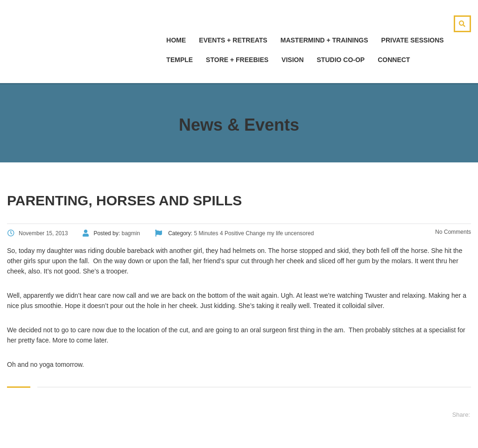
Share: (461, 415)
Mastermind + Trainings (324, 40)
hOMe (176, 40)
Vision (292, 60)
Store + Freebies (237, 60)
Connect (394, 60)
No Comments (452, 232)
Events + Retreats (233, 40)
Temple (179, 60)
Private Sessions (413, 40)
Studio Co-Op (341, 60)
